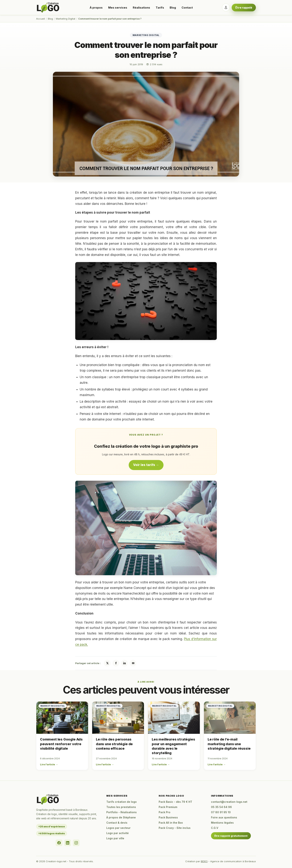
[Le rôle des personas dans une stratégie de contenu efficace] (118, 718)
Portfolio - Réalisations (122, 812)
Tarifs (160, 8)
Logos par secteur (118, 828)
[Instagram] (76, 843)
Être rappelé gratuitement (231, 836)
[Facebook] (59, 843)
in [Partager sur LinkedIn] (124, 663)
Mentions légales (222, 823)
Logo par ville (115, 838)
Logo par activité (118, 833)
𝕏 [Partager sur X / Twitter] (107, 663)
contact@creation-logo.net (229, 802)
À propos (96, 8)
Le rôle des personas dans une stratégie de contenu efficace (114, 744)
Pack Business (168, 817)
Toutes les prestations (121, 807)
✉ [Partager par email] (133, 663)
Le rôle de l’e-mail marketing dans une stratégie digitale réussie (229, 744)
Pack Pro (165, 812)
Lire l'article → (49, 764)
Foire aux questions (224, 817)
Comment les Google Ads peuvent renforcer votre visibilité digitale (61, 744)
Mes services (118, 8)
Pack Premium (168, 807)
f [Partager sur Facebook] (116, 663)
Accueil (41, 19)
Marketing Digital (66, 19)
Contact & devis (117, 823)
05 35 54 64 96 (221, 807)
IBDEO (204, 861)
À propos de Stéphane (121, 817)
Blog (173, 8)
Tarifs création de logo (122, 802)
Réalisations (141, 8)
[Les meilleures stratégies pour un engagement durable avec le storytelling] (174, 718)
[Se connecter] (226, 7)
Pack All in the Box (171, 823)
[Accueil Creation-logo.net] (48, 7)
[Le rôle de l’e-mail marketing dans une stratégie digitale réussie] (230, 718)
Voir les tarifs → (146, 465)
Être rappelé (244, 8)
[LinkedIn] (68, 843)
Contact (187, 8)
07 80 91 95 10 (221, 812)
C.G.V (215, 828)
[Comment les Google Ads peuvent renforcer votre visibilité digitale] (62, 718)
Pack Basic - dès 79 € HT (175, 802)
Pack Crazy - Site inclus (175, 828)
